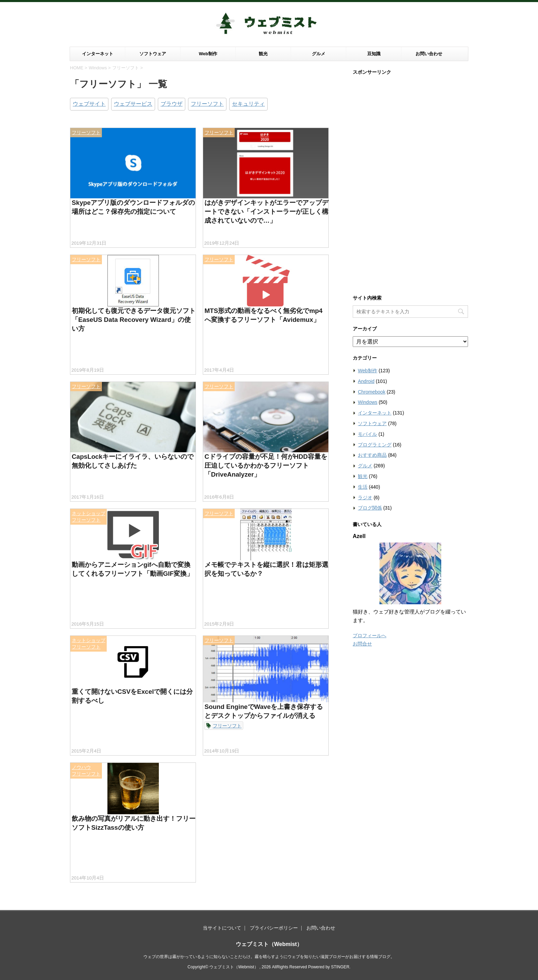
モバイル (367, 434)
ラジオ (365, 498)
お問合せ (362, 644)
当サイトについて (222, 928)
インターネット (98, 54)
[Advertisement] (410, 183)
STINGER (340, 967)
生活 (363, 487)
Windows (368, 402)
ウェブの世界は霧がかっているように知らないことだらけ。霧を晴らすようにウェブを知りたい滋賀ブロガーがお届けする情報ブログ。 (269, 957)
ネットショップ (89, 513)
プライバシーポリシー (274, 928)
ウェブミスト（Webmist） (269, 944)
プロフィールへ (370, 635)
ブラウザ (172, 104)
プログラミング (375, 445)
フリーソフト (207, 104)
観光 (263, 54)
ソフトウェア (153, 54)
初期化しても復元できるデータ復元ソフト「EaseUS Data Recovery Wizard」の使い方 (134, 320)
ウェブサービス (133, 104)
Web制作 (208, 54)
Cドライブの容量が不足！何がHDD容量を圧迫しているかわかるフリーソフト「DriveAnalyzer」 (266, 465)
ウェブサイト (89, 104)
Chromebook (372, 392)
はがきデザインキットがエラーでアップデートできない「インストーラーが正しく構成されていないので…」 (266, 212)
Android (366, 381)
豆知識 (374, 54)
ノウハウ (81, 767)
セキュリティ (248, 104)
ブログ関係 (370, 508)
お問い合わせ (429, 54)
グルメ (319, 54)
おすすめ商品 (372, 455)
